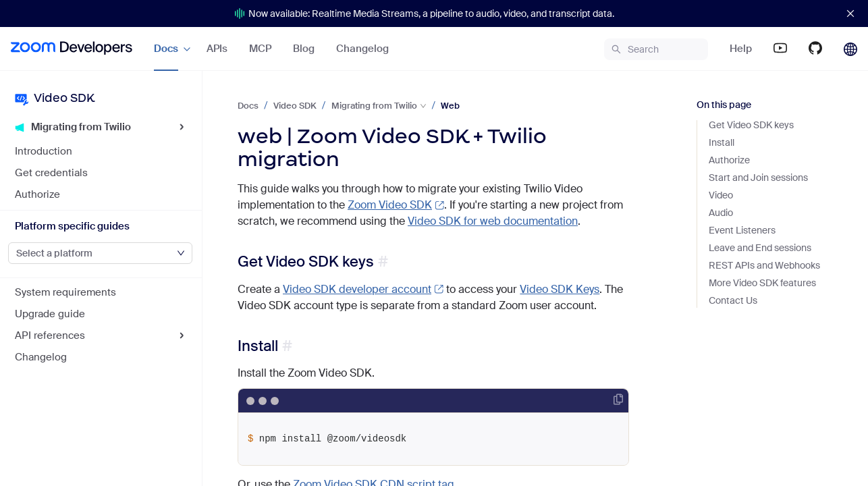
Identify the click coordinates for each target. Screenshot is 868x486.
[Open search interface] (656, 49)
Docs (248, 106)
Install (258, 346)
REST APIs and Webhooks (764, 265)
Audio (721, 213)
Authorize (729, 160)
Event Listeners (742, 230)
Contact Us (733, 300)
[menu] (217, 49)
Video (721, 195)
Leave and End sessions (760, 248)
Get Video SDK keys (306, 262)
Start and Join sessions (758, 178)
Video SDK (295, 106)
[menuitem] (72, 49)
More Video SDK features (762, 283)
